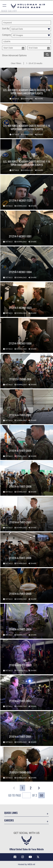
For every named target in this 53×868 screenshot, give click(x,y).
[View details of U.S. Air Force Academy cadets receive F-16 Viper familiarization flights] (27, 85)
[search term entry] (26, 23)
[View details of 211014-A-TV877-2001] (27, 729)
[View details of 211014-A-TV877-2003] (27, 657)
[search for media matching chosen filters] (47, 54)
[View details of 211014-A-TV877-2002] (27, 693)
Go (42, 795)
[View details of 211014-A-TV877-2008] (27, 478)
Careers (9, 820)
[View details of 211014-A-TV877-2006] (27, 550)
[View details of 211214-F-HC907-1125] (27, 192)
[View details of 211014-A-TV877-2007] (27, 514)
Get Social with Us (26, 833)
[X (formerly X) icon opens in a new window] (38, 857)
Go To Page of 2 (23, 796)
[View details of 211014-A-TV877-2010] (27, 407)
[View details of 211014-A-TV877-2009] (27, 443)
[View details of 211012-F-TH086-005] (27, 764)
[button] (5, 6)
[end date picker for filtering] (39, 48)
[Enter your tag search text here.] (26, 42)
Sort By (6, 29)
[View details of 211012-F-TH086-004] (27, 371)
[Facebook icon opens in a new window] (15, 857)
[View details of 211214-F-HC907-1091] (27, 228)
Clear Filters (16, 63)
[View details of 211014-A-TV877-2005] (27, 586)
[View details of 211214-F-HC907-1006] (27, 335)
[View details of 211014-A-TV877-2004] (27, 621)
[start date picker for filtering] (14, 48)
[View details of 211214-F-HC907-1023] (27, 300)
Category (7, 35)
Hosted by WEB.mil (26, 864)
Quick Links (11, 813)
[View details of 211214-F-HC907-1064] (27, 264)
